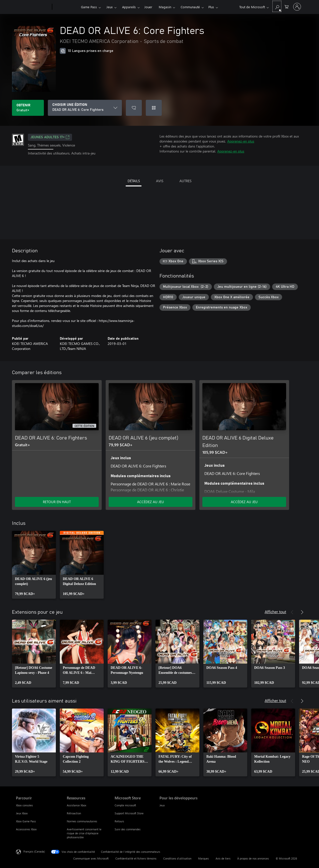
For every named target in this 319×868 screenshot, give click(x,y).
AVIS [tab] (160, 181)
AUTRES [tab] (185, 181)
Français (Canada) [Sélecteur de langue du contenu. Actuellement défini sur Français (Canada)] (34, 851)
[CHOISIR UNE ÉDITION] (85, 108)
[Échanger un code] (154, 108)
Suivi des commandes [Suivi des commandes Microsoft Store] (128, 829)
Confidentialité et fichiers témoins (136, 858)
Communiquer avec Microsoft (91, 858)
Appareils (129, 7)
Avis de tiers (223, 858)
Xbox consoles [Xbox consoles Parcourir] (24, 805)
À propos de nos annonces (253, 858)
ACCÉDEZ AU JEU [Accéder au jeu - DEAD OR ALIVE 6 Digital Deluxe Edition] (244, 502)
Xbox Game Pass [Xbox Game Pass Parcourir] (26, 821)
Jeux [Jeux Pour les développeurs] (162, 805)
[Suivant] (302, 612)
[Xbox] (66, 7)
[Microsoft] (33, 7)
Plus (184, 7)
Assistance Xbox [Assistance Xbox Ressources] (77, 805)
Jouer (148, 7)
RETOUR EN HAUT (57, 502)
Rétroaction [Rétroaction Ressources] (74, 813)
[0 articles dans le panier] (287, 6)
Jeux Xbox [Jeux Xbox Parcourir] (22, 813)
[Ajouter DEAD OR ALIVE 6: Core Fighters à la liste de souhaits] (134, 108)
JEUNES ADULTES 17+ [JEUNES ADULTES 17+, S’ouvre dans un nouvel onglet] (50, 137)
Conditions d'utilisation (177, 858)
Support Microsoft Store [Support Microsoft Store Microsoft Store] (129, 813)
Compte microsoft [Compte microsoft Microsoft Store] (125, 805)
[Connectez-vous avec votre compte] (297, 7)
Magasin (165, 7)
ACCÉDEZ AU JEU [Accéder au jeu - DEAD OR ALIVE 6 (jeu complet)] (151, 502)
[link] (34, 565)
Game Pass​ (89, 7)
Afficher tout (275, 612)
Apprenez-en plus (241, 141)
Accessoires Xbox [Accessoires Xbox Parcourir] (26, 829)
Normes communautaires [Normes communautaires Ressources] (82, 821)
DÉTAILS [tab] (134, 181)
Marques (203, 858)
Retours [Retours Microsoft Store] (119, 821)
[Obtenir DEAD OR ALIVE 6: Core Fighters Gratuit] (28, 108)
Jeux (110, 7)
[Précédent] (292, 612)
